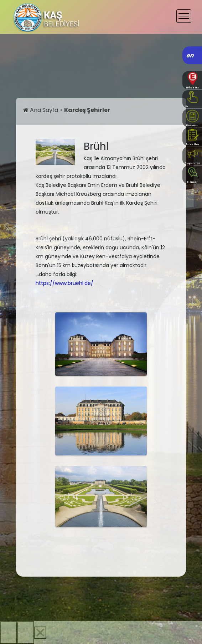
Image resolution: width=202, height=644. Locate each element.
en (190, 55)
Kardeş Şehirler (87, 110)
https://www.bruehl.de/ (64, 283)
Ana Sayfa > (44, 110)
